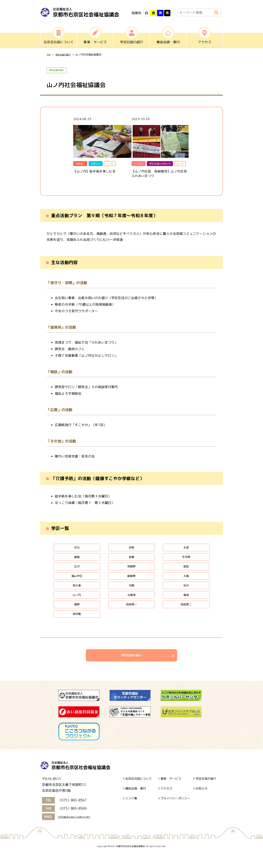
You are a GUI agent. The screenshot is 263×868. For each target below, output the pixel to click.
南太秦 (77, 594)
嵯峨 (77, 562)
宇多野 (186, 562)
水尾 (186, 551)
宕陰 (131, 551)
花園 (131, 594)
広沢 (77, 572)
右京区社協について (139, 794)
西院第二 (186, 616)
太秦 (186, 583)
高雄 (131, 562)
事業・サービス (171, 794)
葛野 (77, 616)
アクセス (166, 804)
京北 (77, 551)
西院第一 (132, 616)
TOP (49, 55)
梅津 (186, 605)
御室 (186, 572)
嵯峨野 (132, 583)
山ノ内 (77, 605)
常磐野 (132, 572)
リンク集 (131, 814)
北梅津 (132, 605)
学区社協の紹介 (66, 55)
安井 (186, 594)
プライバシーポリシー (175, 814)
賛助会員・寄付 (136, 804)
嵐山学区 (77, 583)
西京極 (77, 627)
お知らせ (202, 804)
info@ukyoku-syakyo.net (77, 832)
